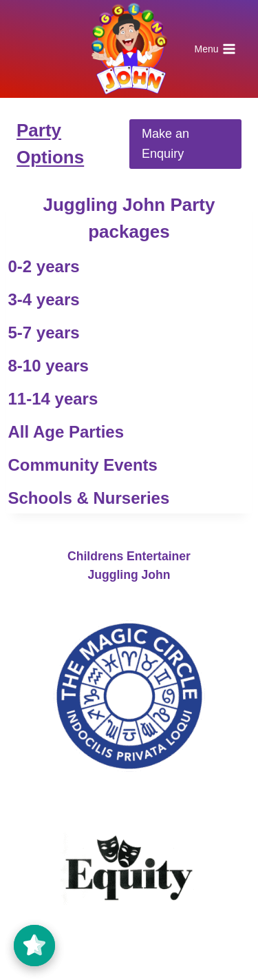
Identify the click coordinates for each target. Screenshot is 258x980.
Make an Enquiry (165, 144)
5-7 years (44, 333)
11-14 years (53, 399)
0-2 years (44, 266)
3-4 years (44, 299)
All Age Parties (66, 432)
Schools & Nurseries (89, 498)
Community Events (83, 465)
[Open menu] (215, 49)
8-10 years (49, 366)
